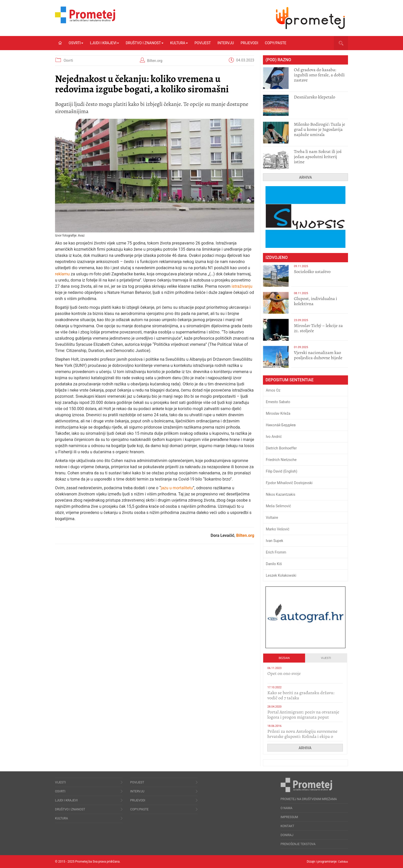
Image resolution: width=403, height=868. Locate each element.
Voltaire (272, 518)
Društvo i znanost (145, 43)
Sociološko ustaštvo (312, 272)
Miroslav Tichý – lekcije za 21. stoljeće (318, 328)
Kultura (179, 43)
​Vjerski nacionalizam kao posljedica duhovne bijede (318, 355)
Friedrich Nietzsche (281, 460)
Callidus (342, 862)
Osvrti (76, 43)
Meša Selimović (278, 506)
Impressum (289, 817)
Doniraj (287, 835)
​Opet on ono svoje (284, 673)
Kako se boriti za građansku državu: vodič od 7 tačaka (301, 695)
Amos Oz (273, 390)
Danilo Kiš (274, 564)
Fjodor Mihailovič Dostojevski (289, 483)
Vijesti (326, 658)
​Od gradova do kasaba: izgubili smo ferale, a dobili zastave (319, 75)
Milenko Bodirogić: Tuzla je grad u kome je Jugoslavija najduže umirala (319, 129)
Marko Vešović (278, 529)
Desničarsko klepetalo (314, 97)
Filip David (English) (282, 471)
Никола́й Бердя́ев (281, 425)
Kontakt (287, 826)
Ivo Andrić (274, 437)
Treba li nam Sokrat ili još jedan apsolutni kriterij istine (318, 157)
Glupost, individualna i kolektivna (315, 301)
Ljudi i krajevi (104, 43)
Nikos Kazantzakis (281, 494)
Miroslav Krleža (278, 413)
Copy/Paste (276, 43)
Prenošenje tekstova (298, 844)
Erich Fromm (276, 552)
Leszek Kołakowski (281, 575)
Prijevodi (249, 43)
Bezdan (284, 658)
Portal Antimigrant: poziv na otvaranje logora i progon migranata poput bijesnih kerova (303, 717)
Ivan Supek (274, 541)
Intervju (226, 43)
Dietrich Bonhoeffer (281, 448)
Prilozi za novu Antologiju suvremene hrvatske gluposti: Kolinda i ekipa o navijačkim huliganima (302, 736)
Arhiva (306, 177)
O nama (287, 808)
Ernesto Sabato (278, 402)
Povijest (203, 43)
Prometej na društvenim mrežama (309, 799)
